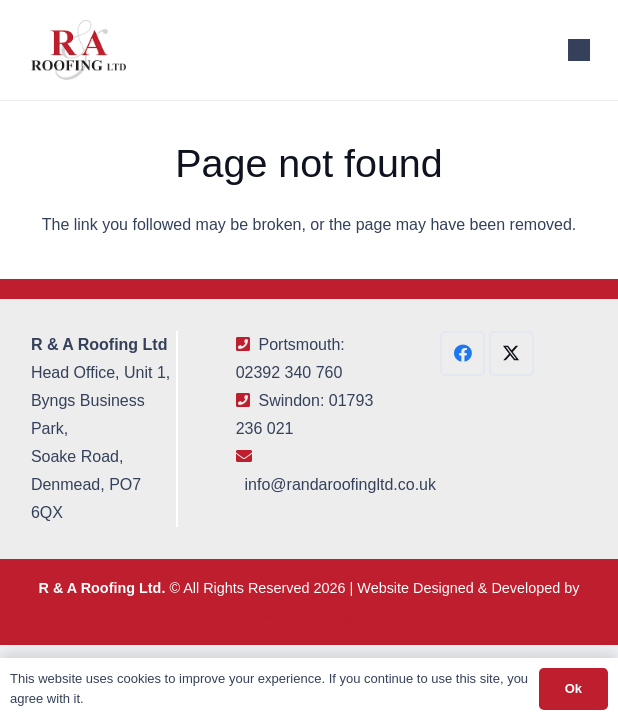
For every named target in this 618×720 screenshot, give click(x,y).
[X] (511, 353)
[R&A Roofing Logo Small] (79, 50)
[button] (579, 50)
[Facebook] (462, 353)
